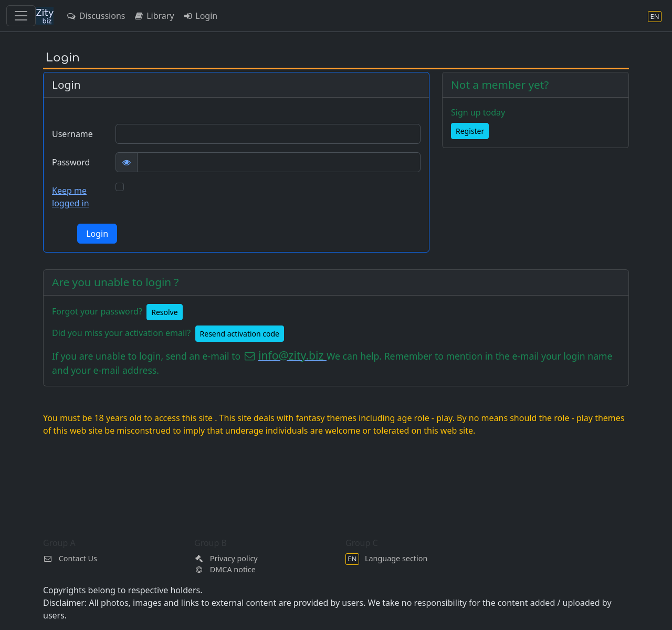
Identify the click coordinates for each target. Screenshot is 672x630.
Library (154, 16)
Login (200, 16)
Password (71, 162)
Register (470, 131)
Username (72, 134)
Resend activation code (240, 334)
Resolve (164, 312)
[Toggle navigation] (21, 16)
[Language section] (655, 16)
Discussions (96, 16)
